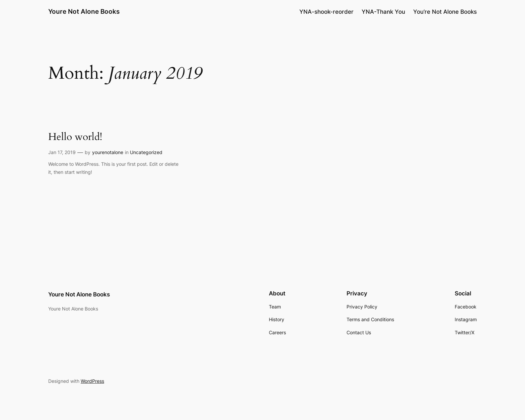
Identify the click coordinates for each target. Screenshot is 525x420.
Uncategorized (146, 152)
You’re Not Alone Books (445, 12)
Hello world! (75, 137)
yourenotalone (108, 152)
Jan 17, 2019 (62, 152)
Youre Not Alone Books (84, 11)
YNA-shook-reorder (326, 12)
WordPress (92, 381)
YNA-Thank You (383, 12)
